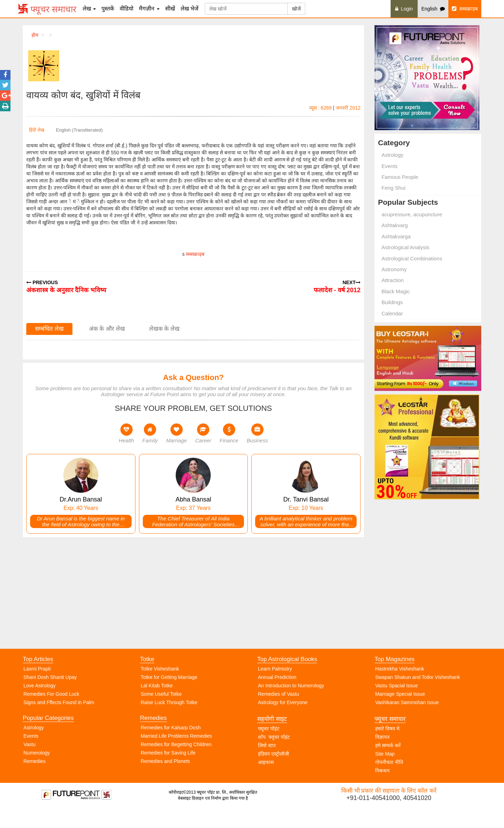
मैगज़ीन (149, 9)
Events (390, 166)
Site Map (385, 772)
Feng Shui (393, 188)
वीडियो (127, 9)
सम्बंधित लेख (49, 448)
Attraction (393, 280)
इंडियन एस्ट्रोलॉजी (274, 772)
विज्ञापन (382, 756)
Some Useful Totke (161, 713)
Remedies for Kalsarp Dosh (171, 746)
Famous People (400, 177)
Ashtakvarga (396, 236)
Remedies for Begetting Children (176, 763)
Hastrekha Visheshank (400, 687)
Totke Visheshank (160, 687)
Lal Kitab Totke (157, 704)
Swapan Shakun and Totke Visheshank (418, 696)
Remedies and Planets (165, 780)
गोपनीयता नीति (389, 781)
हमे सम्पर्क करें (388, 764)
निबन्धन (382, 789)
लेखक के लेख (164, 448)
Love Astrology (40, 704)
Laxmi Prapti (37, 687)
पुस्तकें (108, 9)
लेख (89, 9)
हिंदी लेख (37, 130)
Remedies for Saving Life (168, 771)
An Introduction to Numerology (291, 704)
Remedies (34, 780)
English (433, 9)
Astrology (393, 155)
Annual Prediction (277, 696)
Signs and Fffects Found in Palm (59, 721)
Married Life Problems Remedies (176, 755)
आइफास (266, 781)
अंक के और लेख (107, 448)
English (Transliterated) (79, 130)
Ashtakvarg (395, 225)
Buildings (392, 302)
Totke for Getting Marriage (169, 696)
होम (35, 35)
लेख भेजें (190, 9)
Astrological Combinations (412, 258)
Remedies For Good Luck (51, 713)
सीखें (170, 9)
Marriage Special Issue (400, 713)
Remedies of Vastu (278, 713)
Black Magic (396, 291)
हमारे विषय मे (387, 747)
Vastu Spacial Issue (397, 704)
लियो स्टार (267, 764)
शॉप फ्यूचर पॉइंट (274, 756)
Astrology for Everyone (283, 721)
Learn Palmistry (275, 687)
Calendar (392, 313)
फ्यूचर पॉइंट (269, 747)
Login (404, 9)
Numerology (37, 771)
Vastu (30, 763)
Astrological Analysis (405, 247)
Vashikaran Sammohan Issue (407, 721)
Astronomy (394, 269)
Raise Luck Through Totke (169, 721)
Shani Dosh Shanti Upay (50, 696)
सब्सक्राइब (465, 9)
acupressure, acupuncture (412, 214)
